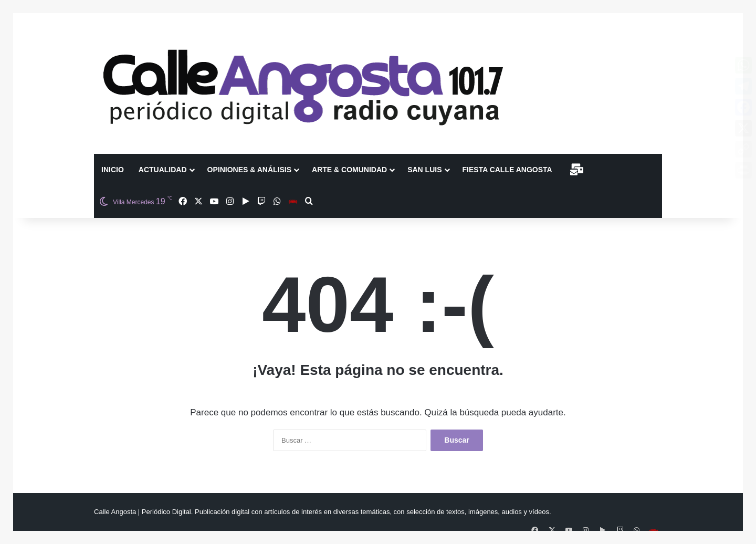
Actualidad (163, 170)
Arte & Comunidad (349, 170)
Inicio (113, 170)
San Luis (424, 170)
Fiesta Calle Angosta (507, 170)
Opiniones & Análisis (250, 170)
